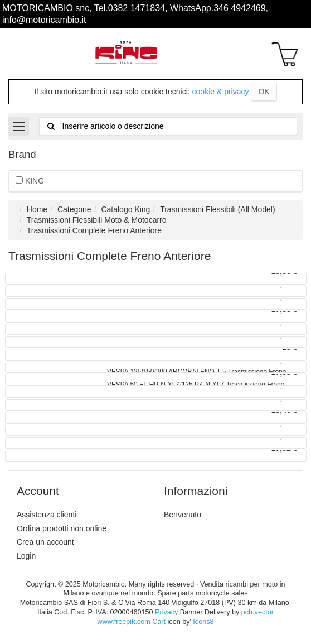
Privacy (166, 612)
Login (26, 556)
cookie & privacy (221, 92)
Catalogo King (125, 209)
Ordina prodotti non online (62, 528)
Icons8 (203, 622)
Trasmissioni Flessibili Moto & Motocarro (97, 220)
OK (264, 92)
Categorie (74, 209)
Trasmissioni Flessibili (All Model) (217, 209)
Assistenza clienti (47, 515)
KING (30, 181)
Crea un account (45, 542)
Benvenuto (183, 515)
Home (37, 209)
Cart (159, 622)
